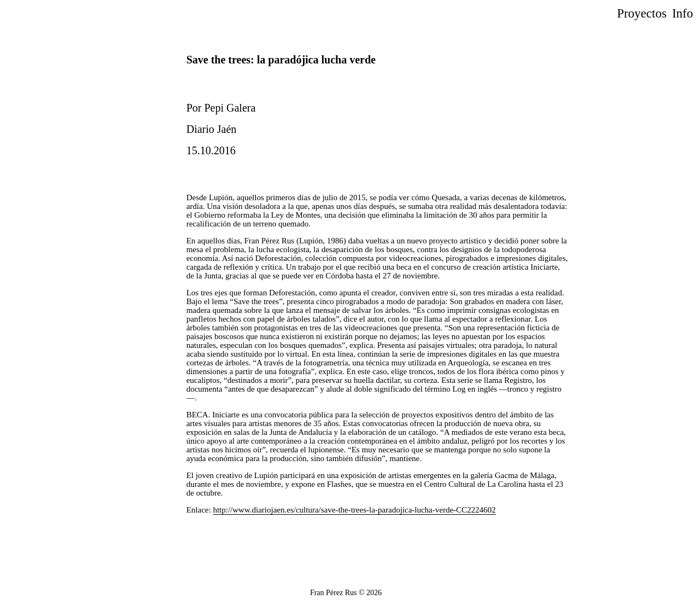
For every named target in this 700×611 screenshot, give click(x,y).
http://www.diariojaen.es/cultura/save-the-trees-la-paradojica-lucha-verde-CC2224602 (354, 510)
